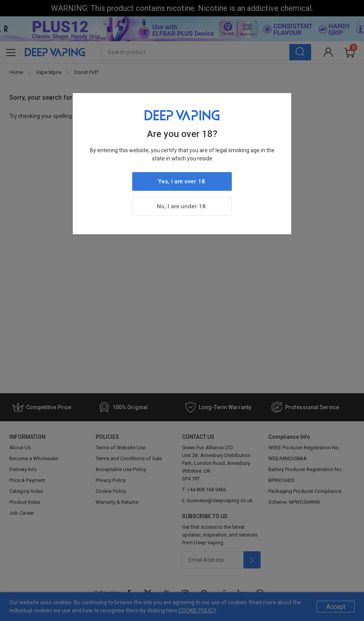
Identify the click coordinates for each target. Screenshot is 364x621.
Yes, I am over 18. (182, 181)
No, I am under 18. (182, 206)
